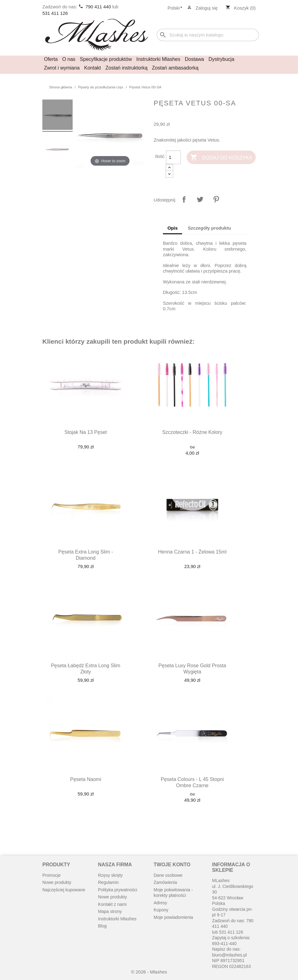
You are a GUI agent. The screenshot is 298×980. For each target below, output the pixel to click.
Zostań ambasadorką (175, 68)
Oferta (51, 59)
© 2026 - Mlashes (149, 972)
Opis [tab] (173, 228)
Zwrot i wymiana (62, 68)
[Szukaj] (208, 35)
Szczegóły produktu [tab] (209, 228)
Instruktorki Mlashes (158, 59)
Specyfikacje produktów (106, 59)
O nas (69, 59)
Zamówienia (165, 882)
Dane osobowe (168, 875)
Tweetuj (200, 199)
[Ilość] (173, 157)
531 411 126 (55, 13)
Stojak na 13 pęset (86, 432)
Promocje (51, 875)
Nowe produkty (57, 882)
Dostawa (194, 59)
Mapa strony (110, 911)
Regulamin (108, 882)
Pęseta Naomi (86, 779)
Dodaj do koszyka (221, 158)
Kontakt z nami (112, 904)
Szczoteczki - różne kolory (192, 432)
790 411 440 (99, 7)
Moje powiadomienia (173, 917)
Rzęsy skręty (110, 875)
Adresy (160, 903)
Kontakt (92, 68)
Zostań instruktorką (126, 68)
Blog (102, 926)
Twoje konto (172, 865)
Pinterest (216, 199)
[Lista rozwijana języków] (177, 8)
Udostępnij (184, 199)
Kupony (161, 910)
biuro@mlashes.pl (229, 955)
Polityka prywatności (118, 890)
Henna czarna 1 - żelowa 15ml (192, 552)
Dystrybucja (221, 59)
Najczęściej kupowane (64, 890)
